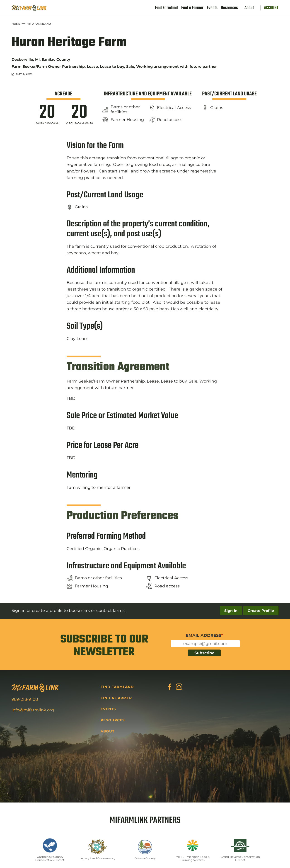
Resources (229, 8)
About (249, 8)
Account (271, 8)
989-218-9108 (25, 699)
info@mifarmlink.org (33, 710)
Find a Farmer (192, 8)
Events (212, 8)
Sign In (231, 611)
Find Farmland (166, 8)
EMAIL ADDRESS (204, 635)
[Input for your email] (205, 644)
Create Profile (261, 611)
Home (16, 24)
